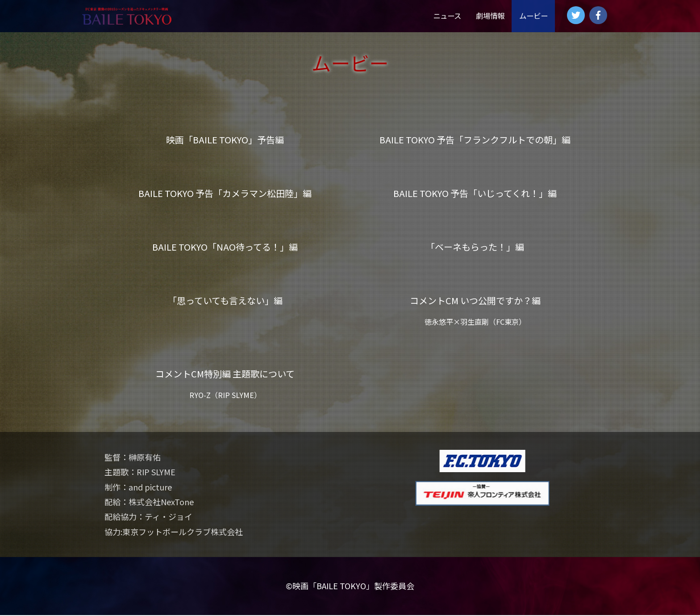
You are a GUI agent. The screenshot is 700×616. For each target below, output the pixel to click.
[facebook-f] (600, 15)
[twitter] (577, 15)
